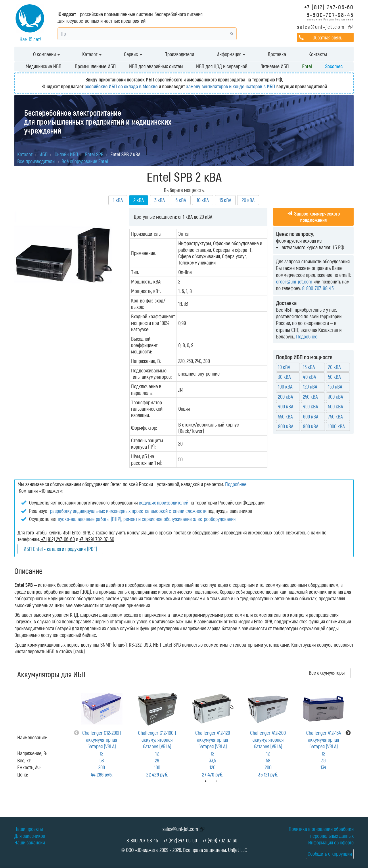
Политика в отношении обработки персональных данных (321, 832)
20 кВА (248, 200)
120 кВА (310, 387)
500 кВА (336, 406)
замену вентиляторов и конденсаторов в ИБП (231, 86)
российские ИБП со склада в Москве (121, 86)
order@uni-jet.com (294, 281)
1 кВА (118, 200)
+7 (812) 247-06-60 (329, 7)
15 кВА (225, 200)
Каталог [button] (92, 54)
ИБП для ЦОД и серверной (222, 66)
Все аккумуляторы (327, 673)
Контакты (318, 54)
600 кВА (311, 416)
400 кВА (286, 406)
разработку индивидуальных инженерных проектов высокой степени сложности (128, 511)
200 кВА (285, 397)
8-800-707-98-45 (330, 15)
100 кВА (285, 387)
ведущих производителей (164, 502)
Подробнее (307, 336)
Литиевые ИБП (275, 66)
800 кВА (286, 426)
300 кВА (336, 397)
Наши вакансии (30, 842)
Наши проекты (29, 829)
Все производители (36, 161)
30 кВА (284, 377)
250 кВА (310, 397)
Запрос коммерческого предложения (313, 217)
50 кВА (334, 377)
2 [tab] (225, 781)
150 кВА (335, 387)
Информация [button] (231, 54)
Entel (307, 66)
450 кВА (310, 406)
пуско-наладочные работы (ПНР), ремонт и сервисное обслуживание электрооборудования (147, 519)
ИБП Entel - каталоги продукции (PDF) (60, 549)
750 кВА (335, 416)
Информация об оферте (331, 842)
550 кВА (285, 416)
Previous (76, 733)
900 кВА (311, 426)
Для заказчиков (30, 836)
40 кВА (309, 377)
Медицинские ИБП (44, 66)
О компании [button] (46, 54)
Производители (179, 54)
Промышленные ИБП (95, 66)
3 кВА (160, 200)
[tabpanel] (102, 733)
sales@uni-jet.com (321, 27)
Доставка (277, 54)
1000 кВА (336, 426)
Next (348, 733)
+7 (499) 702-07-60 (220, 840)
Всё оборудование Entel (85, 161)
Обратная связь (327, 37)
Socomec (334, 66)
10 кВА (203, 200)
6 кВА (181, 200)
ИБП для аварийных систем (156, 66)
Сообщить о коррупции (330, 854)
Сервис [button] (133, 54)
